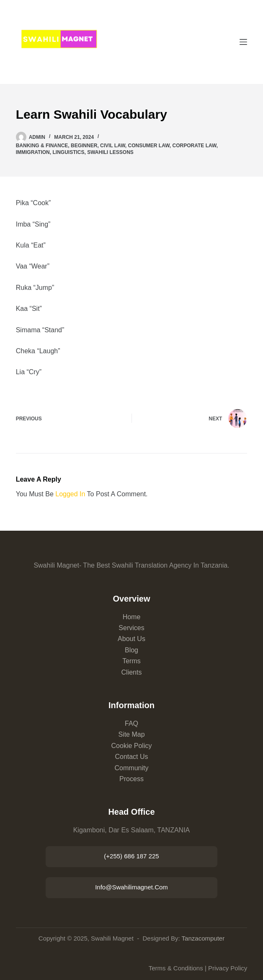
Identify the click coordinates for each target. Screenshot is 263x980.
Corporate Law (195, 146)
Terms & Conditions (176, 968)
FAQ (131, 723)
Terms (131, 661)
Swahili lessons (110, 152)
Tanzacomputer (203, 938)
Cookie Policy (132, 746)
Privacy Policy (228, 968)
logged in (70, 494)
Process (131, 779)
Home (132, 617)
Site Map (131, 734)
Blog (131, 650)
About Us (131, 639)
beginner (84, 146)
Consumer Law (149, 146)
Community (132, 768)
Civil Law (113, 146)
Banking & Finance (42, 146)
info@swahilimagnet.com (131, 887)
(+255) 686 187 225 (131, 856)
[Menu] (243, 42)
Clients (132, 672)
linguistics (68, 152)
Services (131, 628)
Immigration (33, 152)
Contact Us (131, 757)
